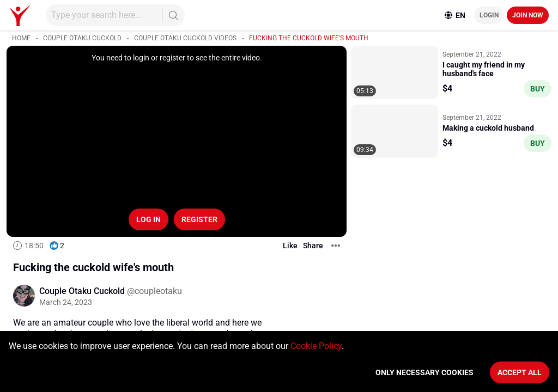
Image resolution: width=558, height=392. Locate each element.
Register (199, 219)
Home (21, 38)
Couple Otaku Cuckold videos (185, 38)
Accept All (520, 372)
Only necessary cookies (424, 372)
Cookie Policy (316, 346)
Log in (148, 219)
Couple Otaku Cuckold (82, 38)
